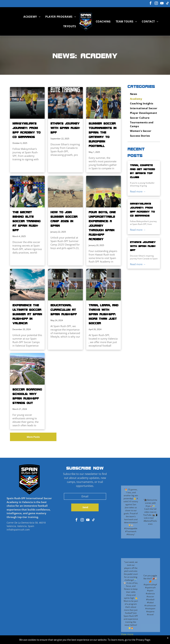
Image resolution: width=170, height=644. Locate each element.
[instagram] (156, 4)
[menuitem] (32, 17)
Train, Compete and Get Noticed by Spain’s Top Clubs (142, 171)
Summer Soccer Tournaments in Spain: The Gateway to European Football (103, 135)
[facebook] (151, 4)
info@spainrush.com (18, 530)
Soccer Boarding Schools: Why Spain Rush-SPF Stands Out (27, 396)
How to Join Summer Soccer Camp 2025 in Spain (64, 219)
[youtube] (162, 4)
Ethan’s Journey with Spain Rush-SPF (65, 128)
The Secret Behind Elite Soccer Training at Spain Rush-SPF (26, 221)
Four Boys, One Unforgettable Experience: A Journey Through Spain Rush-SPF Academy (102, 226)
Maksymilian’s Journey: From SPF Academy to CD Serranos (26, 130)
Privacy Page (143, 640)
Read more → (138, 191)
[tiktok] (168, 4)
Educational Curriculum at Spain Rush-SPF (64, 310)
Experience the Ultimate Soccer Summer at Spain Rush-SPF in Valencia (27, 314)
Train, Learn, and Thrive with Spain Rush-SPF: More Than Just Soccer (104, 314)
